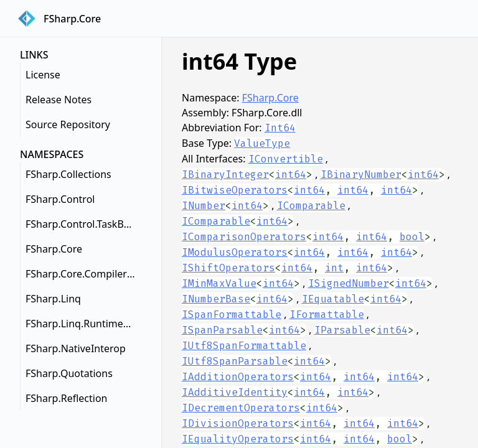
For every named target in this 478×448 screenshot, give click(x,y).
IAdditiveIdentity (235, 392)
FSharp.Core (54, 249)
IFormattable (327, 315)
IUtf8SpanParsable (235, 361)
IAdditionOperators (238, 377)
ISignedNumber (349, 283)
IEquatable (333, 299)
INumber (204, 206)
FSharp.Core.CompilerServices (83, 274)
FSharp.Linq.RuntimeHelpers (83, 324)
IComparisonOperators (244, 237)
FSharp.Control (60, 199)
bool (412, 237)
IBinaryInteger (225, 175)
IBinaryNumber (361, 175)
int (334, 268)
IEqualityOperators (238, 439)
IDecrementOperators (241, 408)
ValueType (262, 143)
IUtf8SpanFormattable (244, 346)
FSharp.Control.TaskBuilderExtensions (83, 224)
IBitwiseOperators (235, 190)
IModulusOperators (235, 252)
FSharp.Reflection (66, 398)
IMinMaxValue (219, 283)
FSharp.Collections (68, 174)
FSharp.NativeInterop (76, 348)
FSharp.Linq (53, 299)
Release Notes (59, 100)
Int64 (280, 128)
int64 (291, 175)
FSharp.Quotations (69, 373)
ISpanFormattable (232, 315)
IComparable (311, 206)
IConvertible (286, 159)
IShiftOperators (228, 268)
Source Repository (68, 124)
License (43, 75)
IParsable (342, 330)
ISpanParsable (222, 330)
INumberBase (216, 299)
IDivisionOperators (238, 423)
